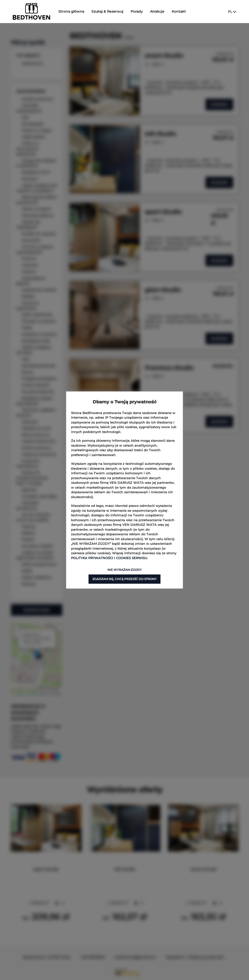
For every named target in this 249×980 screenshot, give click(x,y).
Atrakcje (159, 11)
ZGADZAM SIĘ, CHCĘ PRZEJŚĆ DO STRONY (124, 579)
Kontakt (181, 11)
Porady (139, 11)
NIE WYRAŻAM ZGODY (125, 570)
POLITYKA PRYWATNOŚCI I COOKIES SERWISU (109, 558)
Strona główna (73, 11)
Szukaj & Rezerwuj (109, 11)
